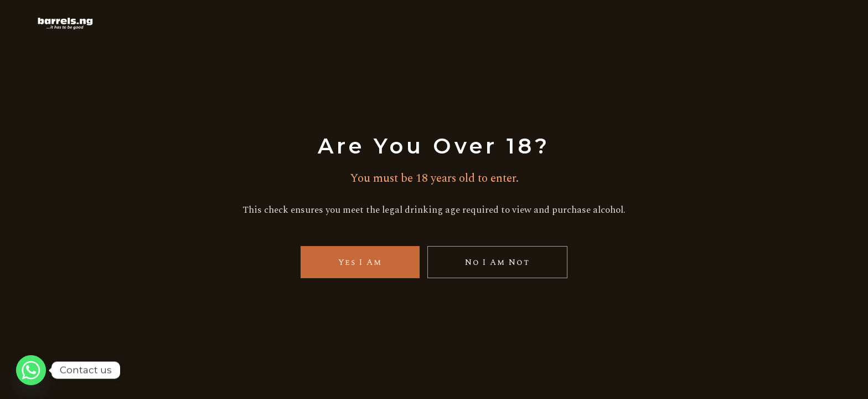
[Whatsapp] (31, 370)
